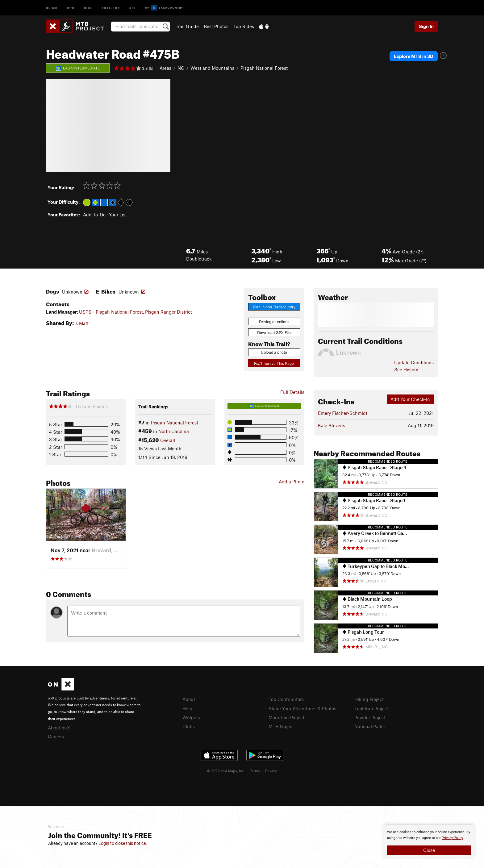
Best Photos (216, 26)
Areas (165, 68)
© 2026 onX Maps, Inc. (226, 771)
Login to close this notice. (123, 843)
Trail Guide (187, 26)
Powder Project (370, 717)
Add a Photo (292, 482)
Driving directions (274, 322)
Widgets (191, 717)
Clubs (189, 726)
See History (406, 369)
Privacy (271, 771)
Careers (56, 737)
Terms (255, 771)
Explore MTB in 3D (414, 56)
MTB (71, 8)
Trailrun (111, 8)
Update (414, 362)
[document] (429, 842)
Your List (118, 215)
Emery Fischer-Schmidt (343, 413)
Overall (168, 440)
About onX (59, 728)
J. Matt (82, 323)
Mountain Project (286, 717)
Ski (133, 8)
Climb (52, 8)
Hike (88, 8)
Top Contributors (286, 699)
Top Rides (244, 26)
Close (429, 850)
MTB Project (281, 726)
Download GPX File (274, 332)
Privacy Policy (452, 838)
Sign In (426, 26)
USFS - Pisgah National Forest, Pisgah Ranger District (136, 312)
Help (187, 708)
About (189, 699)
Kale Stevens (332, 425)
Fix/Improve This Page (274, 363)
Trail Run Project (371, 708)
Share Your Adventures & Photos (302, 708)
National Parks (369, 726)
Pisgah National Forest (264, 68)
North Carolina (174, 431)
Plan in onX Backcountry (274, 307)
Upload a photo (274, 352)
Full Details (292, 392)
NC (181, 68)
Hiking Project (369, 699)
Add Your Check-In (410, 399)
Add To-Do (94, 215)
